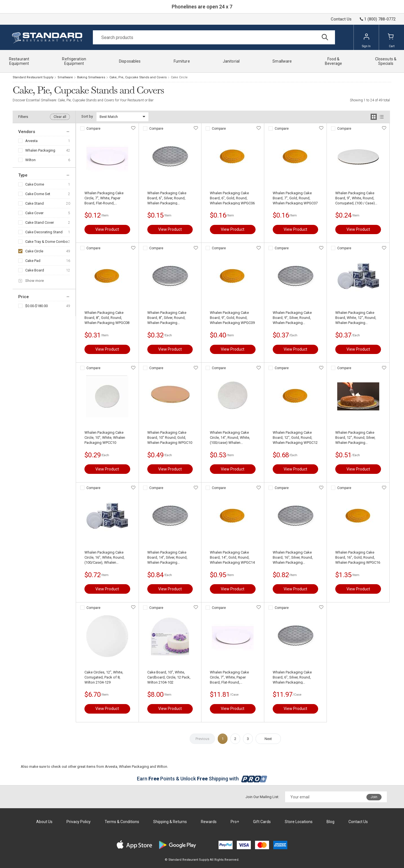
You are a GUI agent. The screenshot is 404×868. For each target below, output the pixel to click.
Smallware (65, 77)
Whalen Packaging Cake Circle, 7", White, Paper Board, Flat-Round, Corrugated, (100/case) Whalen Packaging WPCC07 (107, 198)
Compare (93, 129)
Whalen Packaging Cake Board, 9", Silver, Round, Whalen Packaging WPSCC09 (292, 318)
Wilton (30, 160)
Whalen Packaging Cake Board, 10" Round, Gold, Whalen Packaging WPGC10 (170, 438)
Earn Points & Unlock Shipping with (202, 779)
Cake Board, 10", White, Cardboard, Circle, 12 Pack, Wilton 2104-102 (169, 677)
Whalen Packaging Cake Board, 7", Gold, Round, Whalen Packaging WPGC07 (295, 198)
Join (374, 797)
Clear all (60, 117)
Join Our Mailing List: (262, 797)
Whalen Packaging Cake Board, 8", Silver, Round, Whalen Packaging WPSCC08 (167, 318)
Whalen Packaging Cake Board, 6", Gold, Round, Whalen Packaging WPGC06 (232, 198)
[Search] (214, 37)
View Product (107, 229)
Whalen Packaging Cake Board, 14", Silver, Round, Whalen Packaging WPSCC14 (167, 558)
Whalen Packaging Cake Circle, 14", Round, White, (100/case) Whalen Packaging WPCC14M (230, 438)
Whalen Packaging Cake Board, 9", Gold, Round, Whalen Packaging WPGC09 (232, 318)
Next (268, 739)
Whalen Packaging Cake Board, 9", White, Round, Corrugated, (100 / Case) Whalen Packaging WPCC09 (358, 198)
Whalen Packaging (40, 150)
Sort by (87, 116)
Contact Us (341, 19)
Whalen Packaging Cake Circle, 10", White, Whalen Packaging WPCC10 (105, 438)
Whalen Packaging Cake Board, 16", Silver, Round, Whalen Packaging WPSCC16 (293, 558)
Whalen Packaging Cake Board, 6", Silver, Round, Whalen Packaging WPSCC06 (167, 198)
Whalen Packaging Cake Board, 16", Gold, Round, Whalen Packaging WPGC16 (358, 557)
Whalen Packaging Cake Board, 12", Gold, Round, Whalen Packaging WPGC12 (295, 438)
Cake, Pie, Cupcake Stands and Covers (138, 77)
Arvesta (31, 141)
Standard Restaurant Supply (33, 77)
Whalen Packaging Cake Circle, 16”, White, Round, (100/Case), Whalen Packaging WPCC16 (105, 558)
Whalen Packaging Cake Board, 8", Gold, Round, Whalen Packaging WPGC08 (107, 318)
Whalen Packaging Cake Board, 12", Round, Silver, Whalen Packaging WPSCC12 (355, 438)
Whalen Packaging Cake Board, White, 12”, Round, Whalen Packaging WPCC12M (356, 318)
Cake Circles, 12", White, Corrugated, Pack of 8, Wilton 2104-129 (104, 677)
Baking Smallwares (91, 77)
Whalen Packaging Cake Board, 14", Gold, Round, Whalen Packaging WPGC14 (232, 557)
